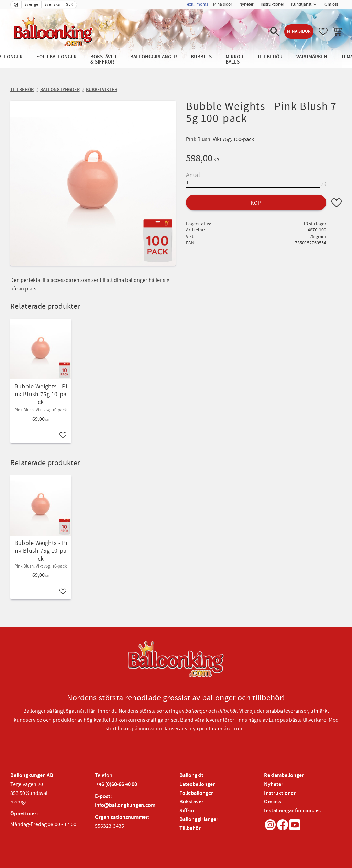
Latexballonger (197, 784)
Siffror (187, 811)
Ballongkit (191, 775)
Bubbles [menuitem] (201, 57)
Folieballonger (196, 793)
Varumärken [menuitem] (312, 57)
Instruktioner (280, 793)
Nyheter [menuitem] (246, 4)
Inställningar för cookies (292, 811)
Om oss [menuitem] (331, 4)
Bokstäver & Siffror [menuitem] (103, 59)
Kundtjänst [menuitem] (301, 4)
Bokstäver (191, 802)
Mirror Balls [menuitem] (234, 59)
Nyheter (274, 784)
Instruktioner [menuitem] (272, 4)
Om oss (273, 802)
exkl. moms (197, 4)
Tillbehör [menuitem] (270, 57)
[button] (275, 32)
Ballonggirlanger (199, 819)
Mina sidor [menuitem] (223, 4)
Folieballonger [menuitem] (57, 57)
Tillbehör (190, 828)
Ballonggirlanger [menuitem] (154, 57)
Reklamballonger (284, 775)
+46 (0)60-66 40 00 (117, 784)
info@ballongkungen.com (125, 805)
